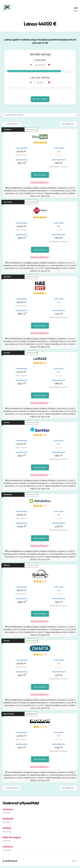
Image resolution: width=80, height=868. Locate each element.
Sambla (7, 830)
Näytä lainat (40, 99)
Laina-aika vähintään (40, 78)
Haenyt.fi (8, 848)
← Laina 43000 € (14, 124)
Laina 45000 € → (66, 124)
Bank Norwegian (12, 839)
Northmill (8, 820)
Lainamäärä (40, 60)
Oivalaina (8, 811)
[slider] (63, 71)
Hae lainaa (40, 176)
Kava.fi (14, 863)
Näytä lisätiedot (40, 183)
